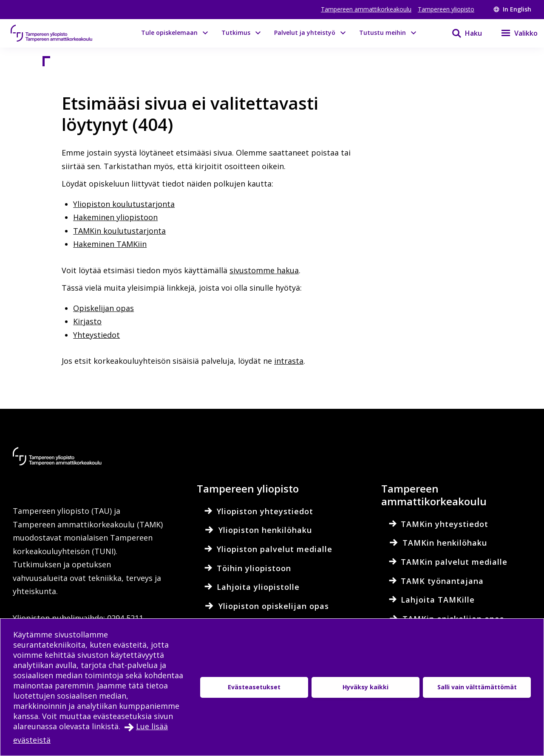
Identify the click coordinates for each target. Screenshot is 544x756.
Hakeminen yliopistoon (115, 217)
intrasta (289, 361)
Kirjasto (87, 321)
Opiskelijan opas (103, 308)
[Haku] (462, 33)
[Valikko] (514, 33)
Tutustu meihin (382, 33)
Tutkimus (236, 33)
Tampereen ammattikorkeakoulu (366, 9)
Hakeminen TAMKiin (110, 244)
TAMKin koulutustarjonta (119, 231)
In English (512, 9)
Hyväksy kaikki (365, 687)
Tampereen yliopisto (446, 9)
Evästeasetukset (254, 687)
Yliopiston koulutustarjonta (124, 204)
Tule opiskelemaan (169, 33)
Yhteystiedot (96, 335)
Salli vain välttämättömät (477, 687)
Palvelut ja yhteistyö (305, 33)
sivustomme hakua (264, 270)
